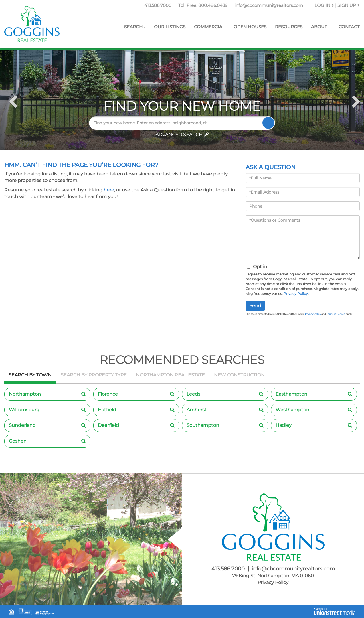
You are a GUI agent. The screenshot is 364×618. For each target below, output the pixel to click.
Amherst (197, 410)
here (109, 190)
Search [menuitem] (135, 27)
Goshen (18, 441)
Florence (108, 394)
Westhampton (292, 410)
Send (255, 306)
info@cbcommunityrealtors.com (269, 5)
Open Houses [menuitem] (250, 27)
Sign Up (349, 5)
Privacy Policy (296, 294)
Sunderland (22, 425)
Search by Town (30, 375)
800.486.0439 (213, 5)
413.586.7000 (158, 5)
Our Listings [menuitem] (170, 27)
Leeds (193, 394)
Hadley (284, 425)
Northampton (25, 394)
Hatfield (107, 410)
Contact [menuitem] (349, 27)
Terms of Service (336, 314)
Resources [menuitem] (289, 27)
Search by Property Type (94, 375)
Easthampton (291, 394)
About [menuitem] (321, 27)
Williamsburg (24, 410)
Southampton (203, 425)
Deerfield (108, 425)
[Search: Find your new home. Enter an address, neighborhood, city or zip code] (151, 123)
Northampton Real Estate (170, 375)
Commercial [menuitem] (209, 27)
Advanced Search (179, 135)
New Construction (239, 375)
